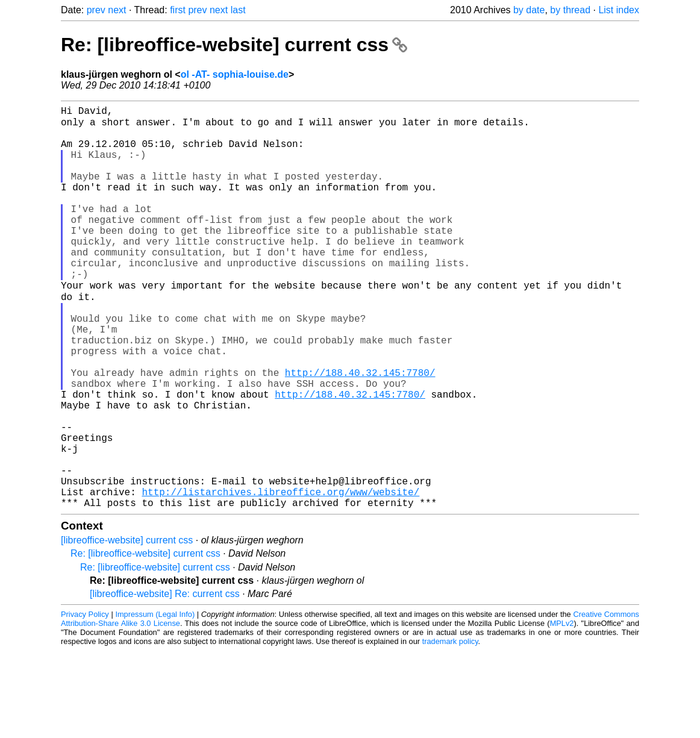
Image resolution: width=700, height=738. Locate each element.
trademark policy (450, 729)
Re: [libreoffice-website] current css (234, 45)
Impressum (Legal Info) (155, 702)
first (178, 10)
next (117, 10)
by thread (570, 10)
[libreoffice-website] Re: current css (165, 681)
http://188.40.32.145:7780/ (360, 431)
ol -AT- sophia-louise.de (235, 74)
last (238, 10)
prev (96, 10)
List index (619, 10)
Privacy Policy (85, 702)
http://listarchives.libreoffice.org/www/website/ (280, 577)
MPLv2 (562, 711)
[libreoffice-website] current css (127, 627)
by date (529, 10)
